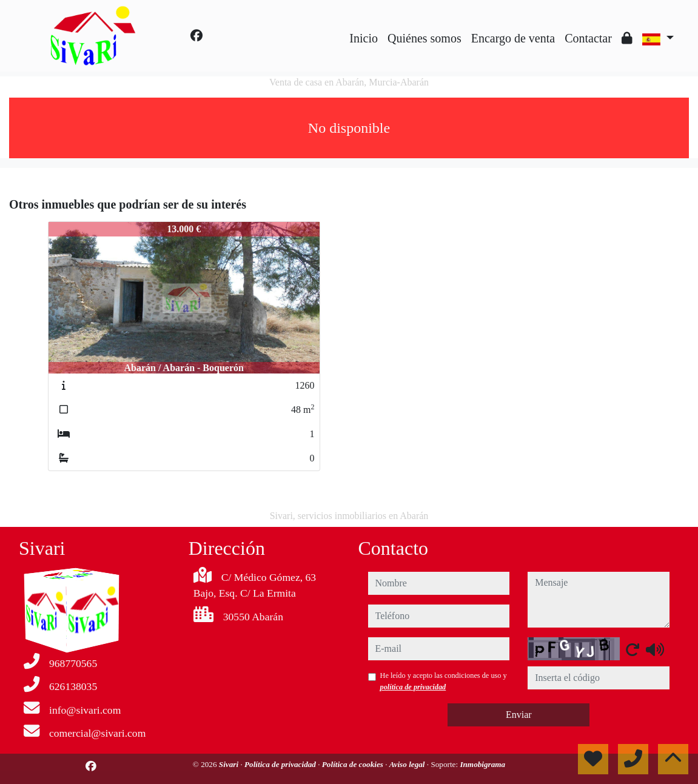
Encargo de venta (513, 38)
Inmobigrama (482, 764)
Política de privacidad (281, 764)
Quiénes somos (425, 38)
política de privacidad (413, 687)
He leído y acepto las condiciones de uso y (444, 681)
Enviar (519, 715)
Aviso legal (408, 764)
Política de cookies (354, 764)
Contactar (588, 38)
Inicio (364, 38)
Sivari (230, 764)
